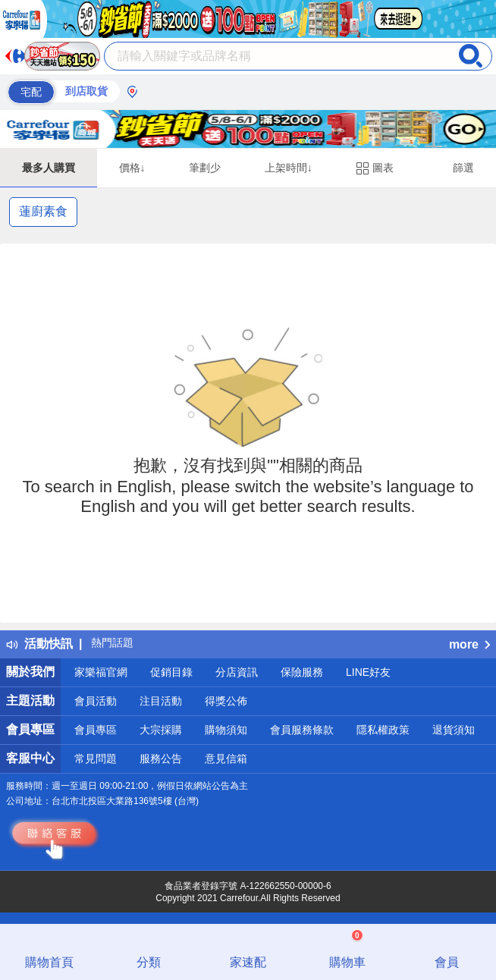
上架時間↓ (289, 168)
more (469, 644)
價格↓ (132, 168)
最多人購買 (49, 168)
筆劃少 (205, 168)
